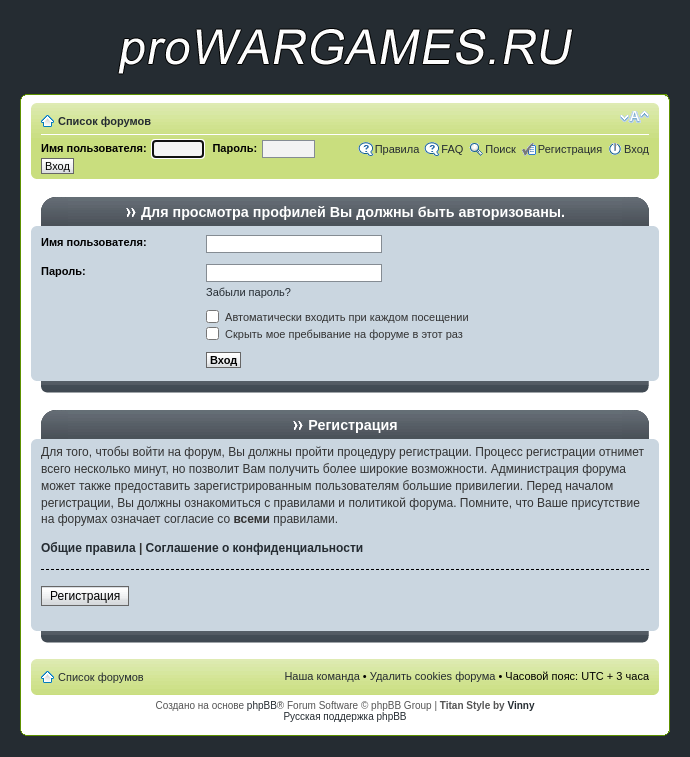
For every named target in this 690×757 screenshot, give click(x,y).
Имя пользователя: (94, 148)
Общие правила (88, 548)
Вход (636, 149)
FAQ (452, 149)
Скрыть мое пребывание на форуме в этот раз (334, 334)
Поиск (500, 149)
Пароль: (234, 148)
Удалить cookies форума (433, 676)
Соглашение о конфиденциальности (255, 548)
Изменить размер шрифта (634, 117)
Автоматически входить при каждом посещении (337, 317)
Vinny (520, 705)
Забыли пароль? (248, 292)
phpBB (262, 705)
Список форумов (104, 121)
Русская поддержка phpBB (344, 716)
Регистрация (570, 149)
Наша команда (321, 676)
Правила (397, 149)
